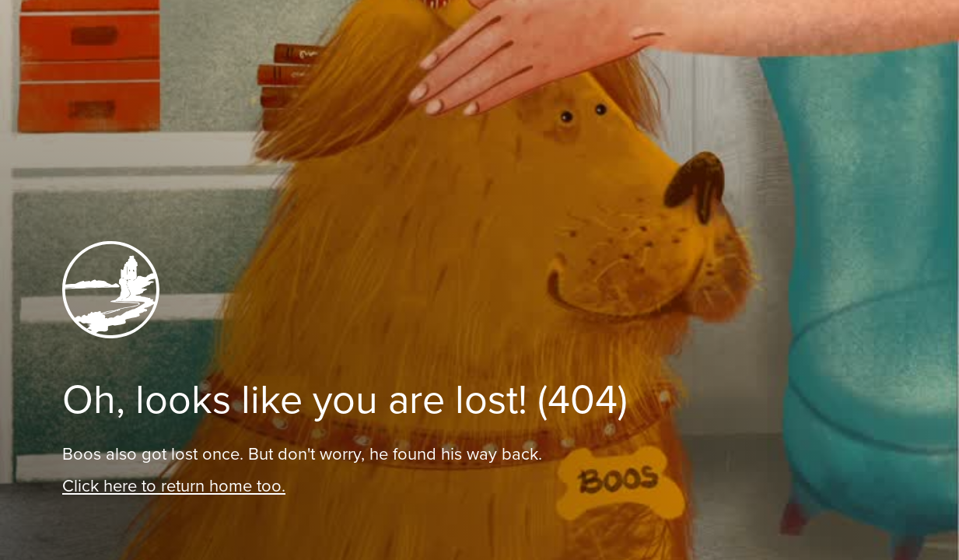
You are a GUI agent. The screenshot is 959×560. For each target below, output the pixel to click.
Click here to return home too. (174, 486)
